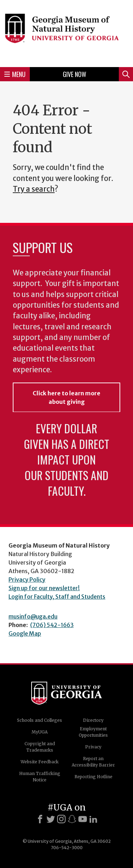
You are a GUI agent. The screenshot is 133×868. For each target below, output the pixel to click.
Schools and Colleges (40, 720)
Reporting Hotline (93, 777)
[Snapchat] (72, 819)
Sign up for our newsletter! (44, 588)
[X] (51, 819)
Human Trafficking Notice (40, 777)
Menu (15, 74)
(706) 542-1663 (52, 625)
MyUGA (40, 732)
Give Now (74, 74)
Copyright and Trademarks (40, 747)
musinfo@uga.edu (33, 616)
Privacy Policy (27, 579)
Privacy (93, 747)
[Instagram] (61, 819)
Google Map (25, 633)
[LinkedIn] (93, 819)
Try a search (34, 189)
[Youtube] (83, 819)
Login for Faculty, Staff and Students (57, 597)
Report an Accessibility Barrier (93, 762)
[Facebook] (40, 819)
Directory (93, 720)
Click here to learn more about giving (66, 397)
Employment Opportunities (93, 732)
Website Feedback (40, 762)
